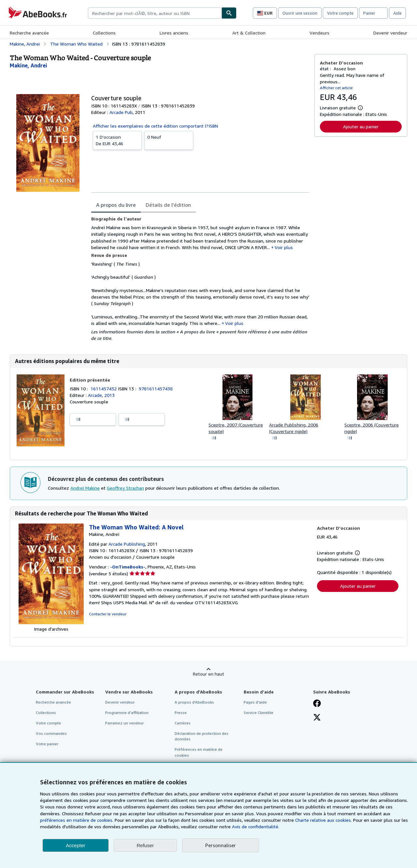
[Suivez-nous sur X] (317, 718)
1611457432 (104, 389)
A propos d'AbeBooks (194, 702)
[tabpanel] (200, 279)
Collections (104, 33)
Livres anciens (174, 33)
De (117, 140)
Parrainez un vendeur (124, 723)
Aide (397, 13)
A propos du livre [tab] (116, 205)
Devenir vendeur (390, 33)
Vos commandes (51, 733)
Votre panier (47, 744)
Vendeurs (319, 33)
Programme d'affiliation (127, 713)
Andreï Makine (85, 488)
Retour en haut (208, 674)
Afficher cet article (336, 88)
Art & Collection (249, 33)
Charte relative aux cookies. (324, 820)
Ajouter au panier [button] (361, 126)
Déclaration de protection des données (201, 736)
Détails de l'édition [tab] (168, 205)
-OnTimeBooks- (128, 567)
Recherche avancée (29, 33)
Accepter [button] (75, 845)
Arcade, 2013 (101, 395)
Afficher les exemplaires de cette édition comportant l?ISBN (155, 126)
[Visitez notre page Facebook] (317, 704)
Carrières (183, 723)
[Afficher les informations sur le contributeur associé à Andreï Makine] (29, 65)
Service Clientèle (259, 713)
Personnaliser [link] (221, 845)
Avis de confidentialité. (256, 826)
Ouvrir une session (300, 13)
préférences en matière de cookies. (77, 820)
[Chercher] (229, 13)
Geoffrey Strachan (125, 488)
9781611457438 (156, 389)
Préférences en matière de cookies (199, 752)
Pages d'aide (255, 702)
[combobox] (155, 13)
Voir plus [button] (284, 247)
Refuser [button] (145, 845)
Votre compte (340, 13)
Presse (181, 713)
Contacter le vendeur (108, 614)
